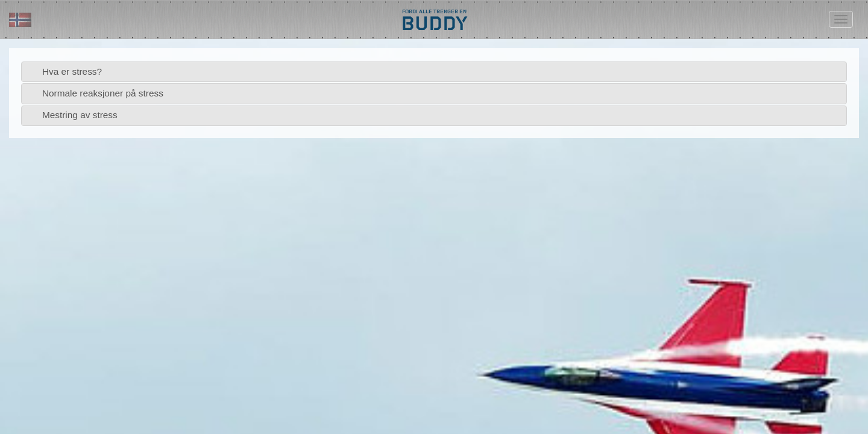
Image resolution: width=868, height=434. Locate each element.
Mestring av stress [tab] (72, 115)
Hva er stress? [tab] (64, 71)
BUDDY (434, 23)
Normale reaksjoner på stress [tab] (95, 93)
